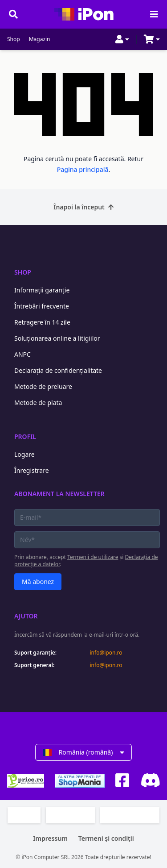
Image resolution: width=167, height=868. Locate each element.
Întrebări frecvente (42, 306)
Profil (25, 436)
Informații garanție (42, 290)
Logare (24, 454)
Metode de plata (38, 403)
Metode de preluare (43, 386)
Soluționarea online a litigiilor (57, 338)
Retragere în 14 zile (42, 322)
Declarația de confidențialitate (58, 370)
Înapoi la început (83, 207)
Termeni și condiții (106, 838)
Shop (14, 39)
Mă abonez (38, 582)
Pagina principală (83, 169)
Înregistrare (32, 470)
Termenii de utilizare (93, 557)
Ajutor (26, 616)
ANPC (22, 354)
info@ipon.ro (106, 653)
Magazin (40, 39)
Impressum (50, 838)
